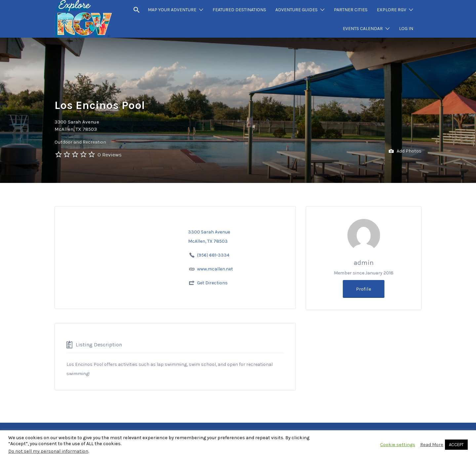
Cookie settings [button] (398, 445)
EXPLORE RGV (392, 10)
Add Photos (405, 151)
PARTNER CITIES (351, 10)
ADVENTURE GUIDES (297, 10)
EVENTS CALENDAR (363, 29)
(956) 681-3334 (213, 255)
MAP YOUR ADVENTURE (172, 10)
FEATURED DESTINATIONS (239, 10)
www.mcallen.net (215, 269)
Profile (364, 289)
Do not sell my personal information (48, 451)
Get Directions (212, 283)
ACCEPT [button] (456, 445)
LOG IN (406, 29)
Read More (432, 445)
